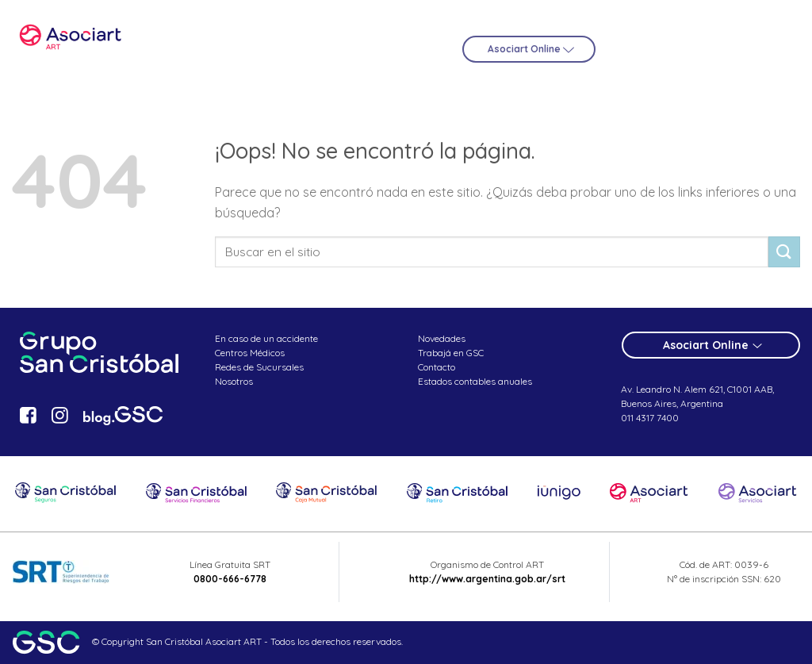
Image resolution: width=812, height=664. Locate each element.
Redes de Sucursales (259, 367)
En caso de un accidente (266, 338)
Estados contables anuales (475, 381)
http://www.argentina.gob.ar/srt (487, 579)
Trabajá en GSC (451, 353)
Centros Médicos (250, 353)
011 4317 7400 (650, 418)
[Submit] (784, 252)
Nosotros (234, 381)
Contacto (437, 367)
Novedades (442, 338)
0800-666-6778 (230, 579)
